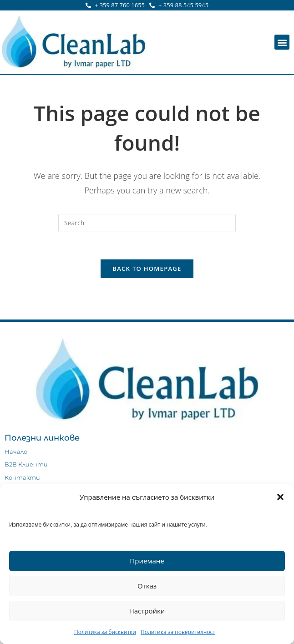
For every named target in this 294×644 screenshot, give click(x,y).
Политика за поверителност (178, 632)
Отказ (147, 586)
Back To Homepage (147, 269)
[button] (280, 497)
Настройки (147, 611)
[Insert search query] (147, 223)
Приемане (147, 561)
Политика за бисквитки (105, 632)
